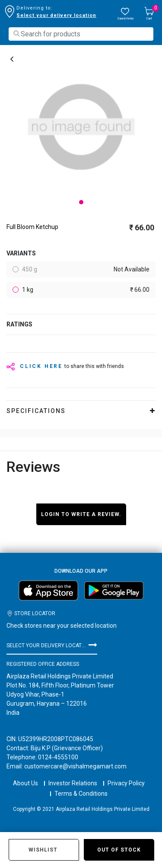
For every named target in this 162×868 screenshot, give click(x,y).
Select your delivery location (56, 15)
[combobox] (81, 34)
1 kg (85, 290)
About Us (25, 775)
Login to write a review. (81, 514)
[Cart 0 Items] (149, 14)
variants (21, 253)
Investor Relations (73, 775)
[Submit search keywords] (16, 34)
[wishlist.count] (125, 14)
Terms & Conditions (81, 786)
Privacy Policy (126, 775)
